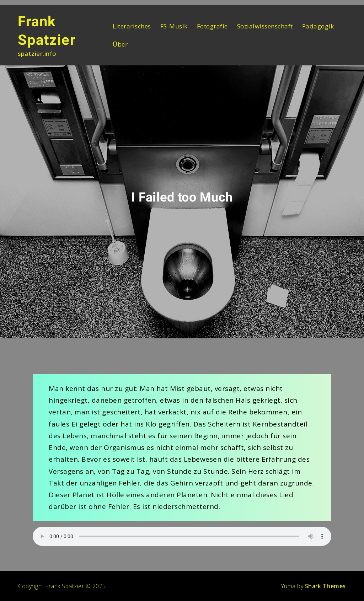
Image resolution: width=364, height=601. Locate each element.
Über (120, 44)
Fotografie (212, 26)
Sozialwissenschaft (265, 26)
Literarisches (132, 26)
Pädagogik (318, 26)
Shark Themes (325, 586)
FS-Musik (174, 26)
